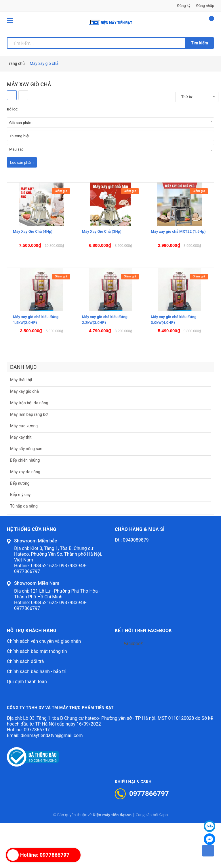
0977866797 (37, 775)
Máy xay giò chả (24, 437)
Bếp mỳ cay (20, 540)
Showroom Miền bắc (36, 586)
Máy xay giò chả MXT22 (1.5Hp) (178, 259)
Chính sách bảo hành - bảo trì (37, 717)
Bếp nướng (20, 529)
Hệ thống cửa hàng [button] (32, 575)
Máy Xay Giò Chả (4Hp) (33, 259)
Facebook (133, 689)
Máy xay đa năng (25, 517)
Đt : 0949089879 (132, 585)
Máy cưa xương (24, 471)
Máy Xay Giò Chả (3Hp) (102, 259)
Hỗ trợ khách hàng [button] (32, 676)
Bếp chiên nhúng (25, 506)
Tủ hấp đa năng (24, 551)
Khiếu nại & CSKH (133, 827)
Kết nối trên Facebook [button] (143, 676)
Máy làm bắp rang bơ (29, 460)
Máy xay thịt (21, 483)
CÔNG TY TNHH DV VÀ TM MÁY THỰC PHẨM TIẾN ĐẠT (60, 753)
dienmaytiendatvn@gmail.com (52, 781)
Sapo (163, 860)
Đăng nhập (205, 6)
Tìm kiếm (200, 43)
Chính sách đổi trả (25, 707)
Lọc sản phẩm (22, 162)
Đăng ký (184, 6)
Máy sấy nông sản (26, 494)
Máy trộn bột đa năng (29, 448)
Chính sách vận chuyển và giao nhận (44, 686)
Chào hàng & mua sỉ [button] (140, 575)
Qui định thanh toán (27, 727)
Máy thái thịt (21, 425)
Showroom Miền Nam (37, 629)
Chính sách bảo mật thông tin (37, 697)
